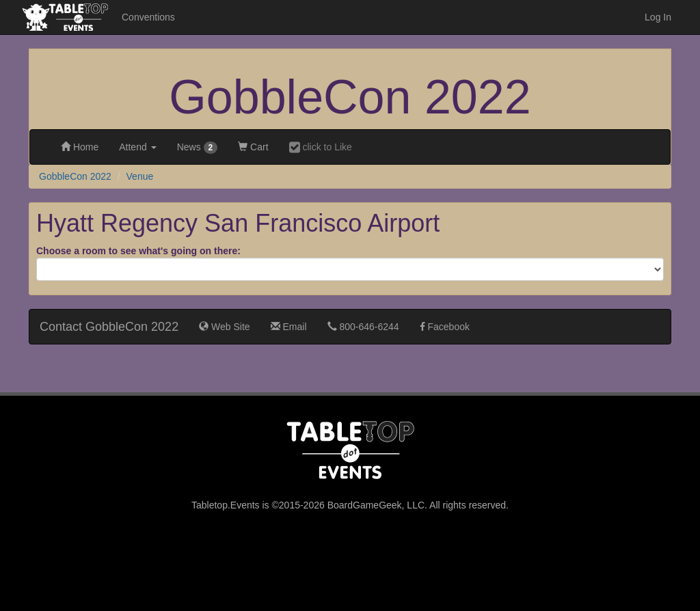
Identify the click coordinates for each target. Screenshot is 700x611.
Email (289, 327)
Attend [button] (137, 147)
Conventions (148, 17)
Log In (658, 17)
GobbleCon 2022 (350, 97)
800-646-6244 (363, 327)
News (198, 148)
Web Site (224, 327)
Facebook (445, 327)
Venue (140, 176)
